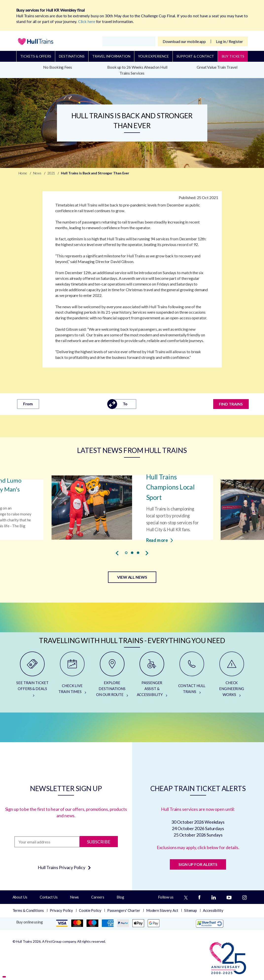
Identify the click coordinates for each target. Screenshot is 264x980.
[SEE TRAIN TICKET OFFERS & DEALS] (33, 676)
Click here (87, 21)
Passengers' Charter (124, 910)
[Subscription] (47, 842)
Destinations (72, 56)
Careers (98, 897)
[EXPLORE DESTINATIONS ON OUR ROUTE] (112, 676)
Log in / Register (229, 41)
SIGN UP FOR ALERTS (198, 864)
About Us (20, 897)
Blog (121, 897)
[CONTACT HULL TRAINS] (192, 676)
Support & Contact (195, 56)
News (75, 897)
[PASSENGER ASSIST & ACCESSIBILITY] (152, 676)
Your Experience (153, 56)
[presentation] (117, 553)
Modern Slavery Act (162, 910)
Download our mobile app (184, 41)
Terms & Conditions (28, 910)
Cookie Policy (90, 910)
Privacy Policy (62, 910)
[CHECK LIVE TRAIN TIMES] (72, 676)
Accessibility (213, 910)
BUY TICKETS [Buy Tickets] (233, 56)
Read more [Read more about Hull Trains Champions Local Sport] (159, 540)
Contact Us (49, 897)
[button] (126, 553)
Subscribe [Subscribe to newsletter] (99, 842)
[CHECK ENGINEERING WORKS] (232, 676)
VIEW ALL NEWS (132, 577)
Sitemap (191, 910)
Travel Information (111, 56)
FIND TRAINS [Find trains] (231, 404)
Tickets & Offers (36, 56)
